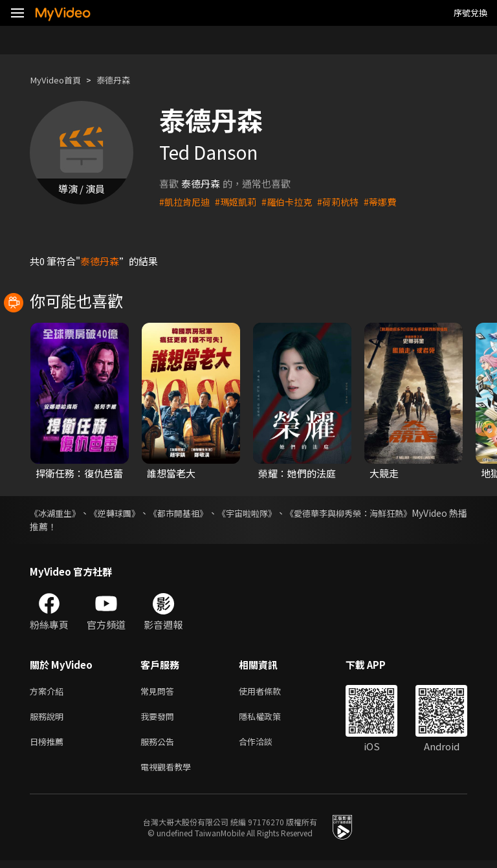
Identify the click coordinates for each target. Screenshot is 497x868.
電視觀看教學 (170, 773)
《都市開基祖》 (203, 513)
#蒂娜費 (392, 201)
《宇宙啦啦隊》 (283, 513)
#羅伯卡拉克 (294, 201)
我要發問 (160, 719)
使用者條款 (271, 692)
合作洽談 (266, 746)
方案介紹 (49, 692)
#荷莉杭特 (348, 201)
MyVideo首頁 (59, 80)
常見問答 (160, 692)
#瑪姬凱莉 (240, 201)
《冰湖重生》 (57, 513)
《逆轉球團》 (128, 513)
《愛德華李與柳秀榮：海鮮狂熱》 (399, 513)
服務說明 (49, 719)
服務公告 (160, 746)
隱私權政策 (271, 719)
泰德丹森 (124, 80)
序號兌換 (470, 13)
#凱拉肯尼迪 (186, 201)
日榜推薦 (49, 746)
